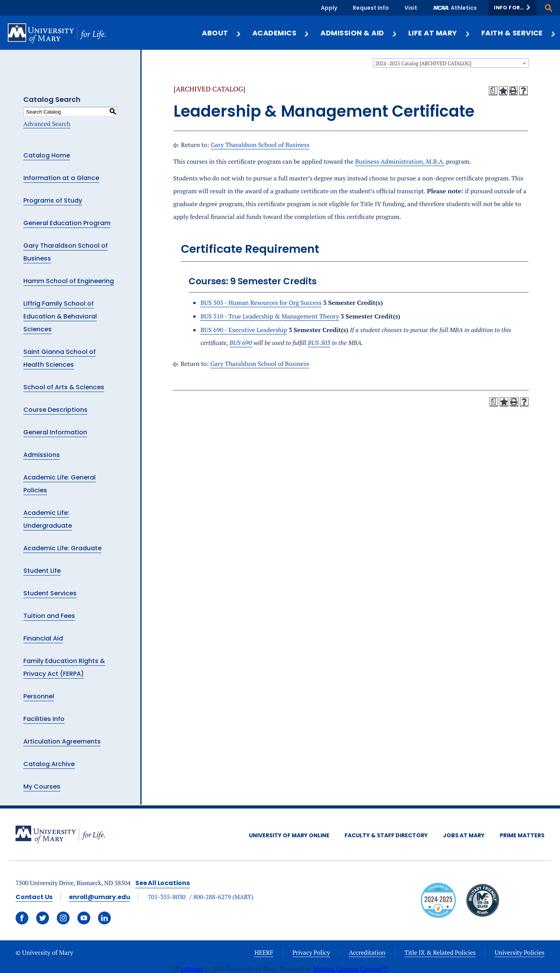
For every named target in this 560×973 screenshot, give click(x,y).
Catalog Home (47, 155)
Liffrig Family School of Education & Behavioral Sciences (60, 316)
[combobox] (451, 63)
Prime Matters (522, 835)
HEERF (264, 952)
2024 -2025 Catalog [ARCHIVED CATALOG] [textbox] (423, 63)
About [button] (221, 33)
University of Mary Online (289, 835)
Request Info (371, 8)
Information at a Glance (61, 178)
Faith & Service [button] (519, 33)
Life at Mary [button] (439, 33)
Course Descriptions (55, 410)
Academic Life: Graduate (62, 548)
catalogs (192, 969)
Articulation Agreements (62, 741)
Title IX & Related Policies (440, 952)
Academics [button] (281, 33)
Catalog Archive (49, 764)
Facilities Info (44, 719)
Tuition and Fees (49, 616)
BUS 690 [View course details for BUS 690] (241, 343)
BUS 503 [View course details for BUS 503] (319, 343)
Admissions (42, 455)
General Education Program (67, 223)
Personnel (39, 696)
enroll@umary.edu (99, 897)
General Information (55, 432)
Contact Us (34, 897)
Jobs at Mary (464, 835)
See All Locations (163, 883)
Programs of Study (53, 200)
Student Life (42, 571)
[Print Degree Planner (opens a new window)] (493, 91)
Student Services (50, 593)
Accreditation (367, 952)
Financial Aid (43, 638)
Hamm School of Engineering (69, 281)
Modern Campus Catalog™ (350, 969)
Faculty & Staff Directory (386, 835)
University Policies (520, 952)
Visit (411, 8)
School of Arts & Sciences (64, 387)
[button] (513, 8)
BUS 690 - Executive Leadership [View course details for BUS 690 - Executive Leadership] (244, 330)
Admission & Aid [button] (359, 33)
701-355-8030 (167, 897)
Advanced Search (47, 124)
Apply (329, 8)
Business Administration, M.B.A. (400, 161)
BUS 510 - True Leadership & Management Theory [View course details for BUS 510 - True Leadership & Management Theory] (269, 316)
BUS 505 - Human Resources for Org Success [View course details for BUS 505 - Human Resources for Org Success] (261, 303)
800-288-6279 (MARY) (223, 897)
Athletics (464, 8)
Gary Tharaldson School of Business (260, 145)
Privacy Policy (311, 952)
